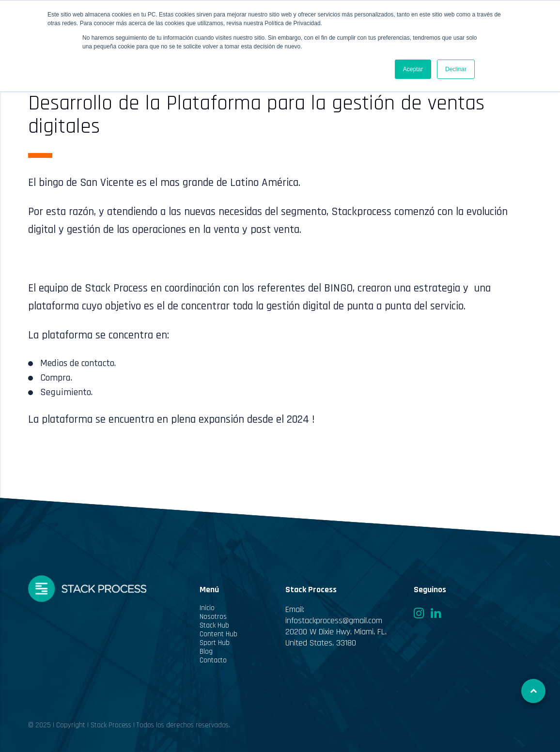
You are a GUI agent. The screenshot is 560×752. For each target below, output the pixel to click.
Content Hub (218, 634)
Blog (206, 652)
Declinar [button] (456, 69)
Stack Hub (214, 626)
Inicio (207, 608)
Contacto (213, 660)
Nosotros (213, 617)
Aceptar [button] (413, 69)
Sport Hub (215, 643)
